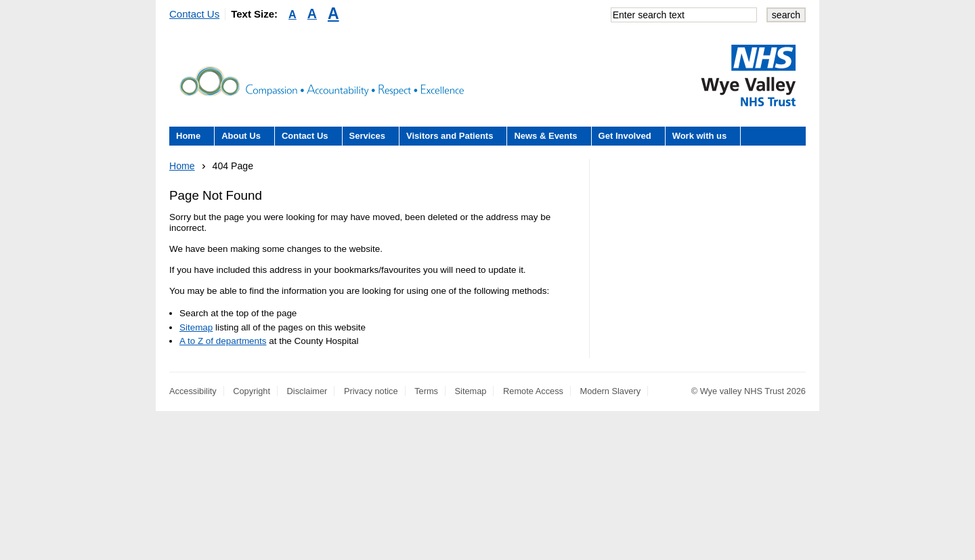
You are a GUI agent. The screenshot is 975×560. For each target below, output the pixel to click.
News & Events (545, 136)
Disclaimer (307, 391)
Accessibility (193, 391)
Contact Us (194, 14)
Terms (426, 391)
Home (188, 136)
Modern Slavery (611, 391)
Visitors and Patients (450, 136)
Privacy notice (371, 391)
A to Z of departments (223, 341)
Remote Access (533, 391)
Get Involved (625, 136)
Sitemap (196, 327)
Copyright (252, 391)
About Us (241, 136)
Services (368, 136)
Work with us (700, 136)
